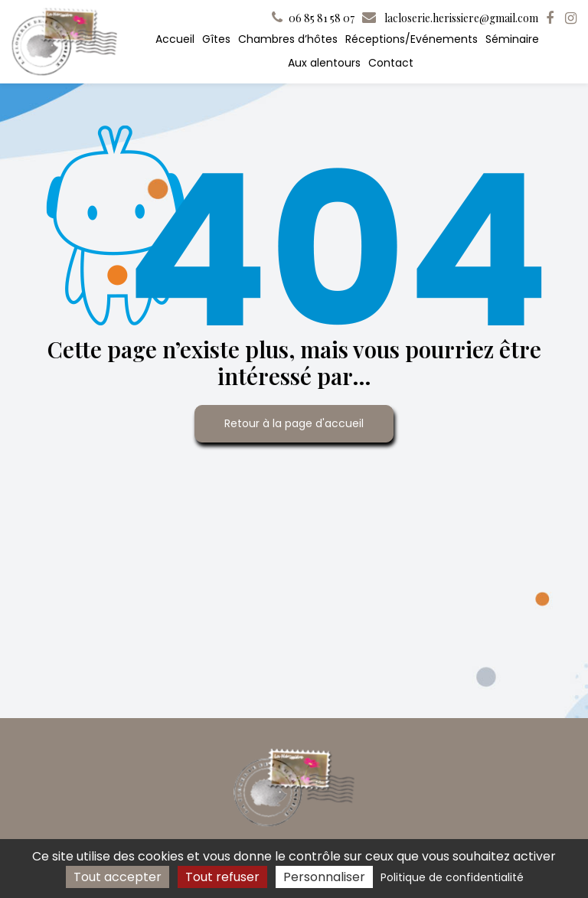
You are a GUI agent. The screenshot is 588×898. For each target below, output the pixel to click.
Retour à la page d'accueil (294, 423)
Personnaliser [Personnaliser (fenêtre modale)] (324, 877)
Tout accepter (118, 877)
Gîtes (216, 39)
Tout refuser (222, 877)
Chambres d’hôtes (288, 39)
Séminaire (512, 39)
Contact (391, 63)
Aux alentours (324, 63)
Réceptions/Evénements (412, 39)
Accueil (175, 39)
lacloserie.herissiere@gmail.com (450, 18)
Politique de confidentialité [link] (452, 877)
